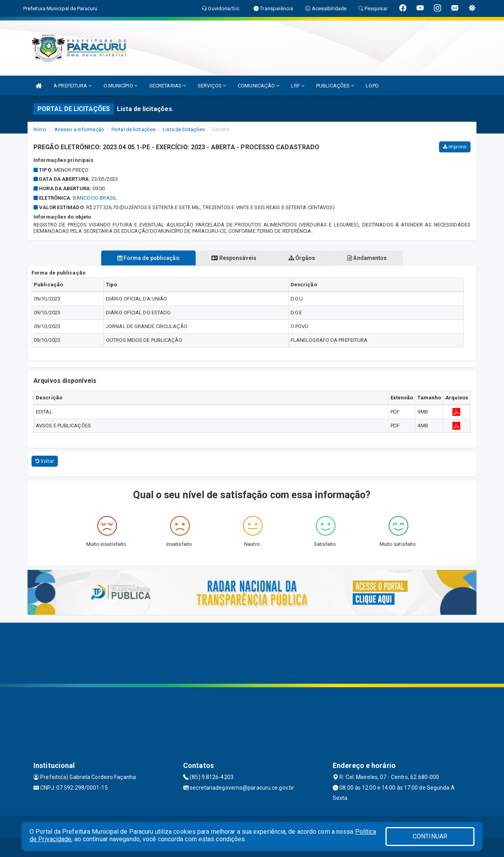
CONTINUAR (430, 836)
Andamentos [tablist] (369, 258)
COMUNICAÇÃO (258, 86)
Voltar (45, 461)
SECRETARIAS (168, 86)
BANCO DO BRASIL (95, 198)
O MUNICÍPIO (120, 86)
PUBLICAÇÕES (335, 86)
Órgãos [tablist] (302, 258)
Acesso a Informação (79, 129)
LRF (298, 86)
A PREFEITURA (72, 86)
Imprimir (455, 147)
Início (40, 129)
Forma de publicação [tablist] (147, 258)
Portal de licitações (133, 129)
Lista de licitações (184, 129)
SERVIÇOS (212, 86)
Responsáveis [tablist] (233, 258)
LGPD (372, 86)
